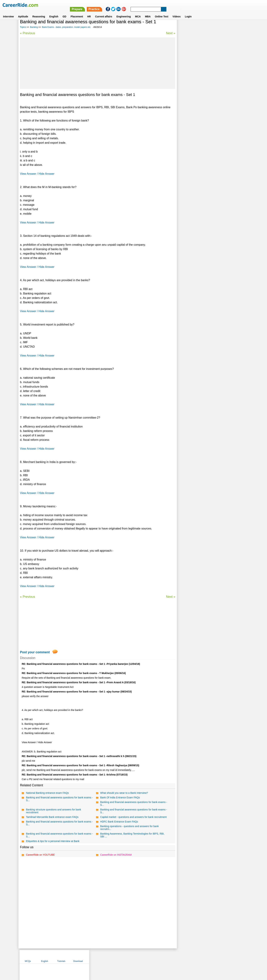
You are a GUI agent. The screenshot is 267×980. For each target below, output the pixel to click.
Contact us (116, 957)
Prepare (175, 5)
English (54, 12)
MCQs (186, 27)
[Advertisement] (98, 63)
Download (236, 27)
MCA (138, 12)
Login (188, 12)
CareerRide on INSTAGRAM (116, 855)
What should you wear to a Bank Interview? (124, 793)
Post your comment (35, 652)
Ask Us (146, 957)
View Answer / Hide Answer (37, 174)
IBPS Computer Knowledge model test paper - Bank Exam (212, 109)
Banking (34, 27)
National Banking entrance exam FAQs (47, 793)
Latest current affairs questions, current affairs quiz (209, 115)
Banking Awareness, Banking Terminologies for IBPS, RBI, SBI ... (132, 835)
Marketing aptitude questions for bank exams (205, 103)
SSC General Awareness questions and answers (207, 90)
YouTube (159, 957)
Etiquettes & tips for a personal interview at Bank (53, 841)
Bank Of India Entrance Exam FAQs (120, 797)
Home (90, 957)
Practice (192, 5)
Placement (77, 12)
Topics (23, 27)
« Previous (27, 33)
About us (101, 957)
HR (89, 12)
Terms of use (132, 957)
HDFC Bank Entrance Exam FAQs (119, 822)
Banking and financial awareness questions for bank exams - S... (59, 799)
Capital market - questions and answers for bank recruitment (133, 817)
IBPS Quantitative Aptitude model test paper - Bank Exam (212, 121)
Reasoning (39, 12)
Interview (8, 12)
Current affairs (104, 12)
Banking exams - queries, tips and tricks (203, 97)
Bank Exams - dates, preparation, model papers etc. (67, 27)
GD (64, 12)
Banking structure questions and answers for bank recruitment (53, 811)
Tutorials (220, 27)
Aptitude (23, 12)
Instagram (172, 957)
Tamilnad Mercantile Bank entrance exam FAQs (52, 817)
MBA (148, 12)
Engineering (124, 12)
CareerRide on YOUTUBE (40, 855)
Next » (170, 33)
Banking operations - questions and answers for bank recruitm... (129, 828)
